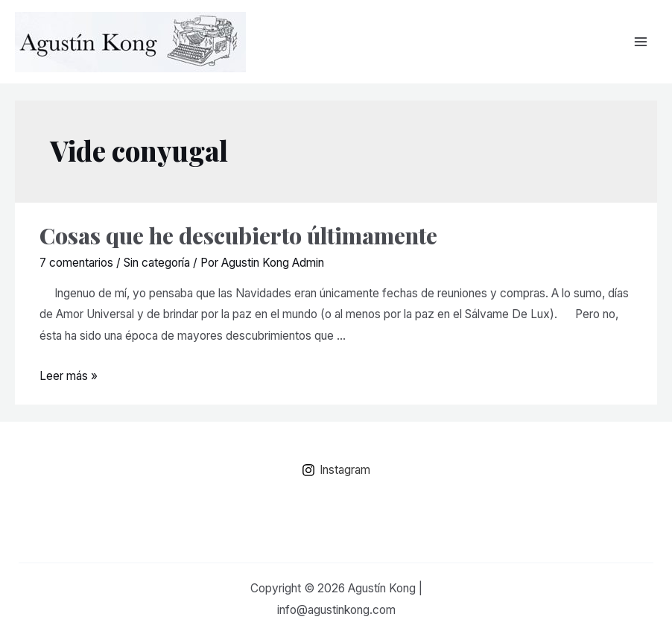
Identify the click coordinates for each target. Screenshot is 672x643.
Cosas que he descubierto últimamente (238, 235)
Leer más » (69, 376)
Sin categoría (157, 263)
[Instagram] (336, 470)
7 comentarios (76, 263)
